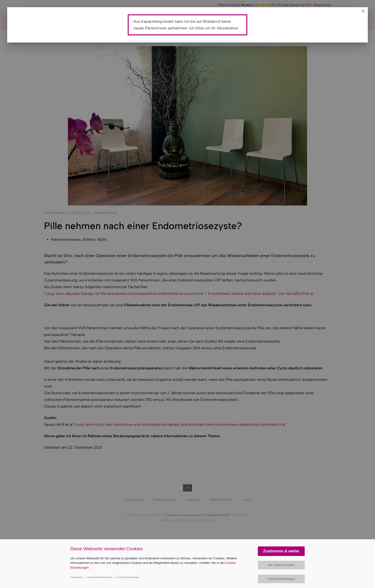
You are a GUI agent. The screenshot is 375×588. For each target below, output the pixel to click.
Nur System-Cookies (281, 565)
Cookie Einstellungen (128, 577)
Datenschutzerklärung (99, 577)
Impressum (77, 577)
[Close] (363, 11)
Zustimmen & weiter (281, 551)
